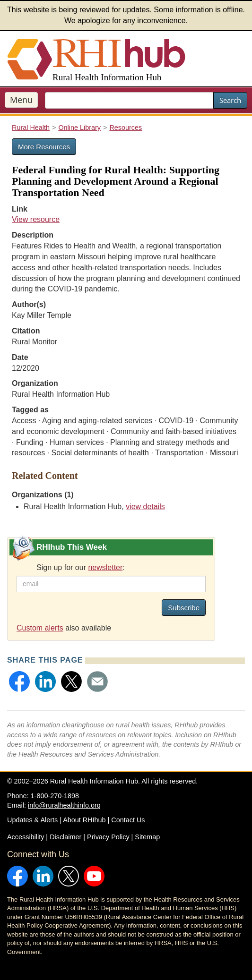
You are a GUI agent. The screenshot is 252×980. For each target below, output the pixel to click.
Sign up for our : (81, 567)
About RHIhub (84, 820)
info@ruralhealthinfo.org (64, 805)
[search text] (129, 100)
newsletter (105, 567)
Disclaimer (65, 837)
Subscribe (184, 608)
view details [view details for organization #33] (145, 507)
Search (230, 100)
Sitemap (147, 837)
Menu (21, 100)
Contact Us (128, 820)
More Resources (44, 147)
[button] (19, 682)
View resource (36, 219)
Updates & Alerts (32, 820)
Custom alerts (40, 628)
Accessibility (26, 837)
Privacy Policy (108, 837)
